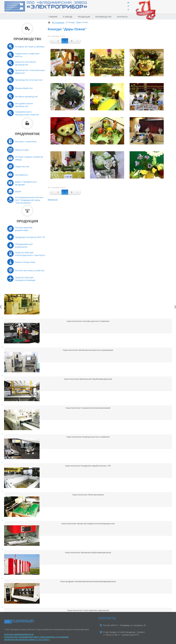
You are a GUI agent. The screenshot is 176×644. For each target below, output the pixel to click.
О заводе (67, 17)
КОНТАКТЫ (107, 618)
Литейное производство (26, 97)
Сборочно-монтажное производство (25, 63)
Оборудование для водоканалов (24, 245)
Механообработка (24, 88)
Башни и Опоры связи (25, 262)
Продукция (84, 17)
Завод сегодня (22, 150)
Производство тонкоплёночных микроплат (30, 72)
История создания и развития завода (29, 158)
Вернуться (53, 200)
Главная (53, 17)
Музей (18, 191)
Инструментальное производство (24, 105)
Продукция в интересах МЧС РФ (30, 237)
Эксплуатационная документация (24, 229)
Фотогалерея (58, 22)
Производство (103, 17)
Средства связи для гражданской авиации (25, 279)
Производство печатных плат (29, 80)
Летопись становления (26, 142)
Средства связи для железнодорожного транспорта (30, 254)
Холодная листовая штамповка (30, 47)
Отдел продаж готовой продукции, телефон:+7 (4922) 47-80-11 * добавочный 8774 (124, 633)
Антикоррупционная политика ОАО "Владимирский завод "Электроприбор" (29, 200)
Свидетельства (22, 166)
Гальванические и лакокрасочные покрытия (27, 113)
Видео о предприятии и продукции (26, 183)
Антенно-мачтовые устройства (30, 270)
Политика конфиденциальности (19, 634)
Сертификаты (21, 175)
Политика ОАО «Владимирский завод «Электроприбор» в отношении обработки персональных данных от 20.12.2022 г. (36, 638)
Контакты (122, 17)
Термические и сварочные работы (27, 55)
